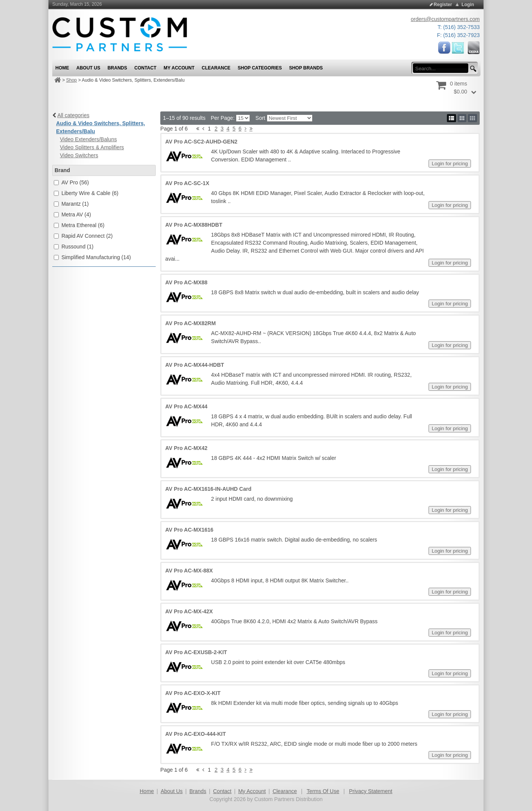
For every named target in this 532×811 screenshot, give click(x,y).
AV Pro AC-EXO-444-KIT (196, 734)
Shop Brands (306, 68)
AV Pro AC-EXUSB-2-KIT (196, 652)
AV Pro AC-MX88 (186, 282)
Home (147, 791)
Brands (198, 791)
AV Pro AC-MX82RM (190, 323)
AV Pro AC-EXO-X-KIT (193, 693)
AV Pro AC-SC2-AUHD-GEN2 (201, 142)
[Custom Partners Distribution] (120, 34)
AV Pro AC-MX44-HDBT (195, 365)
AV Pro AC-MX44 (186, 406)
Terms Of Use (323, 791)
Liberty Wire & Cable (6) (90, 193)
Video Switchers (79, 155)
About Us (172, 791)
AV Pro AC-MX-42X (189, 611)
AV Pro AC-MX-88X (189, 571)
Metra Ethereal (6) (83, 225)
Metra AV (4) (76, 214)
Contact (222, 791)
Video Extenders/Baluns (88, 139)
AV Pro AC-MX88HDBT (194, 225)
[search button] (472, 69)
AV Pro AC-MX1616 (189, 530)
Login (468, 5)
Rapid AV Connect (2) (87, 236)
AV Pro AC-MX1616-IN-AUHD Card (208, 489)
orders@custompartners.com (445, 19)
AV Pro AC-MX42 (186, 448)
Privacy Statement (371, 791)
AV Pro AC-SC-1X (187, 183)
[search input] (443, 68)
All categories (73, 115)
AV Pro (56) (75, 182)
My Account (252, 791)
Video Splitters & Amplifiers (92, 147)
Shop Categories (260, 68)
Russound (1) (77, 247)
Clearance (285, 791)
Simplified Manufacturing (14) (96, 257)
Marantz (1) (75, 204)
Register (443, 5)
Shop (71, 80)
